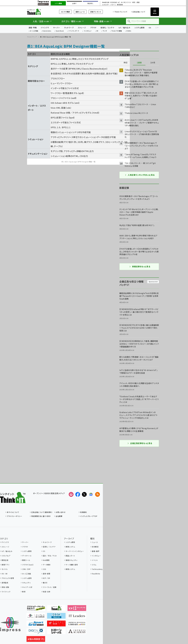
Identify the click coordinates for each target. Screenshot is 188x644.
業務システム (70, 547)
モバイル (5, 569)
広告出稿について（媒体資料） (42, 512)
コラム (94, 565)
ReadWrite (96, 574)
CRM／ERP (26, 569)
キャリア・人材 (27, 587)
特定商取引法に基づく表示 (41, 516)
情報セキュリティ (71, 560)
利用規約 (83, 512)
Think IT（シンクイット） (40, 12)
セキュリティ (26, 583)
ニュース (95, 542)
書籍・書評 (96, 551)
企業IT (74, 3)
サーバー (56, 28)
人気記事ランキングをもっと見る (140, 175)
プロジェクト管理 (8, 578)
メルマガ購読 (65, 12)
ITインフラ (45, 28)
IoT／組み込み (124, 28)
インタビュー (88, 31)
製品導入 (90, 3)
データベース (27, 556)
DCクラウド (127, 2)
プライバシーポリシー (14, 516)
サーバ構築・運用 (72, 565)
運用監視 (5, 583)
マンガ (105, 31)
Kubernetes (47, 31)
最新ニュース (80, 12)
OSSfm (129, 31)
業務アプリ (5, 565)
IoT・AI (120, 2)
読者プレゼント (96, 12)
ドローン (113, 5)
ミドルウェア (6, 556)
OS (150, 28)
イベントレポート (74, 31)
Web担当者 (106, 2)
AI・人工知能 (34, 31)
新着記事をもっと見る (140, 266)
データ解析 (47, 565)
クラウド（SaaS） (28, 565)
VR (97, 31)
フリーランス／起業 (50, 587)
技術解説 (95, 547)
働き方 (45, 583)
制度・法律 (46, 592)
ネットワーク (69, 28)
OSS (44, 569)
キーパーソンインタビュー (75, 551)
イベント (95, 560)
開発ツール (26, 560)
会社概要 (59, 516)
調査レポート (70, 556)
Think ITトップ (32, 37)
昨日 (126, 63)
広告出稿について (139, 12)
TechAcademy (97, 569)
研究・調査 (136, 2)
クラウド (93, 28)
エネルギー (106, 5)
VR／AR (4, 574)
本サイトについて (13, 512)
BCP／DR (46, 578)
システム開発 (139, 28)
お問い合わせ (61, 512)
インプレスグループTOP (89, 516)
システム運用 (27, 578)
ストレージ (82, 28)
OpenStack (60, 31)
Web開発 (46, 560)
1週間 (139, 63)
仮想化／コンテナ (107, 28)
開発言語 (5, 560)
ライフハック (6, 592)
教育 (24, 592)
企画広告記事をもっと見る (140, 443)
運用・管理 (46, 574)
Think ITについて (121, 12)
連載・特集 (33, 28)
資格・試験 (5, 587)
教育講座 (120, 5)
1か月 (153, 63)
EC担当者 (113, 2)
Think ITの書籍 (117, 31)
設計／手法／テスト (50, 556)
